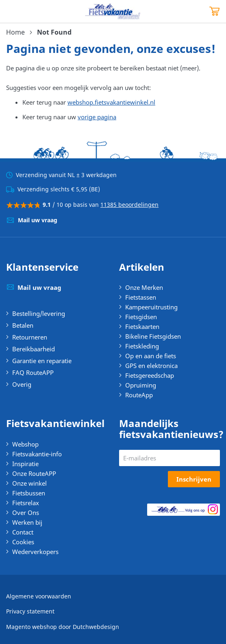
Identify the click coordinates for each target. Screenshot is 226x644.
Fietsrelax (26, 503)
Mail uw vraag (38, 220)
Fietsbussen (29, 493)
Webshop (25, 444)
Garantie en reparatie (42, 361)
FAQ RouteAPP (33, 372)
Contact (23, 532)
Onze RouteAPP (34, 473)
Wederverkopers (35, 552)
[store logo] (113, 11)
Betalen (23, 325)
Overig (22, 384)
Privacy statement (30, 611)
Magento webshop (32, 627)
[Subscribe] (194, 479)
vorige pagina (97, 117)
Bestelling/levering (39, 313)
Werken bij (27, 522)
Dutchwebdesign (96, 627)
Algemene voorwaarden (39, 596)
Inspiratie (25, 464)
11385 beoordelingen (129, 205)
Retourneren (30, 337)
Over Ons (26, 513)
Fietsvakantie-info (37, 454)
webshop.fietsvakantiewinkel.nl (111, 102)
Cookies (23, 542)
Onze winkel (29, 483)
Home (15, 32)
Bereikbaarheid (34, 349)
